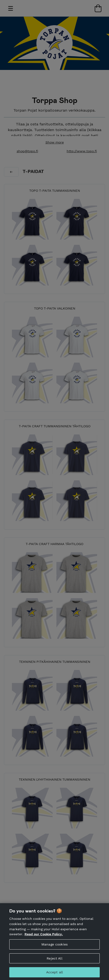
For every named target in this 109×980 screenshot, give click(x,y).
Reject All (54, 961)
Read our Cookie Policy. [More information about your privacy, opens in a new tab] (44, 937)
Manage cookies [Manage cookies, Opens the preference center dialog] (54, 947)
